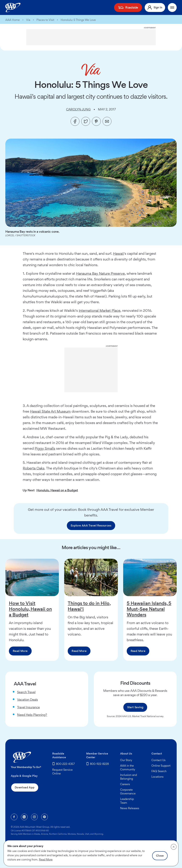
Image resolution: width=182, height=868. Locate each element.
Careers (125, 784)
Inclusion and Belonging (129, 777)
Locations (157, 777)
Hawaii (118, 254)
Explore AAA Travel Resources (91, 525)
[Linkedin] (24, 817)
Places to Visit (45, 20)
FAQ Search (159, 771)
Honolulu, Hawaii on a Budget (57, 490)
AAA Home (13, 20)
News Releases (130, 808)
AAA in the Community (128, 768)
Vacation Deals (27, 700)
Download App (25, 787)
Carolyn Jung (78, 109)
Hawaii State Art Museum (50, 411)
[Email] (107, 121)
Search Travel (26, 692)
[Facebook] (75, 121)
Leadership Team (127, 801)
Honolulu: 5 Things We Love (78, 20)
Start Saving (135, 707)
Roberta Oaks (34, 468)
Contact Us (158, 760)
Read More (20, 651)
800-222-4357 (65, 764)
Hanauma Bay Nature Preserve (100, 273)
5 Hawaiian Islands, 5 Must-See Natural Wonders (149, 609)
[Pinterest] (96, 121)
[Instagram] (34, 817)
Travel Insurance (28, 707)
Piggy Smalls (45, 448)
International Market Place (100, 311)
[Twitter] (86, 121)
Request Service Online (62, 772)
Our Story (126, 760)
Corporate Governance (128, 792)
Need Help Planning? (32, 715)
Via (28, 20)
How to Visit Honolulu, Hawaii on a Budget (30, 609)
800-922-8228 (99, 764)
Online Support (161, 766)
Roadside (132, 7)
